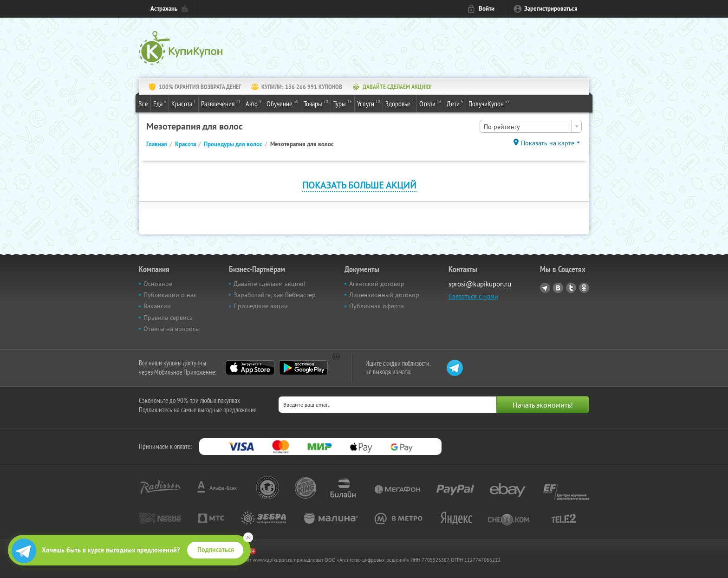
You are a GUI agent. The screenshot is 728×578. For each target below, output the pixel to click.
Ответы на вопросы (172, 329)
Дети (455, 103)
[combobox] (531, 126)
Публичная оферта (377, 306)
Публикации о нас (170, 295)
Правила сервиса (168, 318)
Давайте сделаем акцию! (269, 284)
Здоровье (400, 103)
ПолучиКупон (489, 103)
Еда (160, 103)
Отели (430, 103)
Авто (253, 103)
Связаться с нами (473, 296)
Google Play (303, 368)
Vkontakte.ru (558, 288)
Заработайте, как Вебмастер (275, 295)
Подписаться (216, 550)
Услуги (369, 103)
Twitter (571, 288)
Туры (343, 103)
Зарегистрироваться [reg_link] (551, 9)
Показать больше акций (359, 185)
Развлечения (221, 103)
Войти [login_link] (487, 9)
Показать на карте (548, 143)
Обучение (283, 103)
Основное (158, 284)
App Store (250, 368)
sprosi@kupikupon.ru (480, 284)
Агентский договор (377, 284)
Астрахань (164, 9)
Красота (184, 103)
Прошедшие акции (261, 306)
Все (143, 104)
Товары (316, 103)
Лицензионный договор (384, 295)
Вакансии (157, 306)
